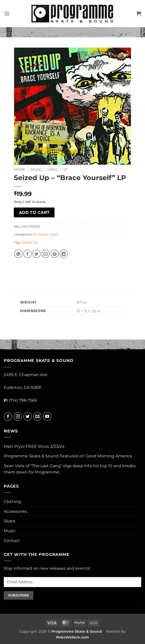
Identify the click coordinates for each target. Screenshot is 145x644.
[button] (7, 13)
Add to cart (34, 212)
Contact (12, 541)
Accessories (15, 511)
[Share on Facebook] (28, 254)
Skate (10, 521)
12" (66, 170)
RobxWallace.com (72, 637)
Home (19, 170)
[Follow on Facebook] (8, 416)
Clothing (12, 502)
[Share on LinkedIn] (64, 254)
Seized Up (30, 242)
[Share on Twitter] (37, 254)
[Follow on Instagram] (18, 416)
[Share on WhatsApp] (18, 254)
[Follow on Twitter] (28, 416)
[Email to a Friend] (46, 254)
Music (36, 170)
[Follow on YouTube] (47, 416)
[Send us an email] (37, 416)
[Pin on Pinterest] (55, 254)
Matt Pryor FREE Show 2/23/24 (34, 446)
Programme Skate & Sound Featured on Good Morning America (68, 456)
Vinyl (53, 170)
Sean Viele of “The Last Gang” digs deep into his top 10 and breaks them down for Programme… (70, 469)
